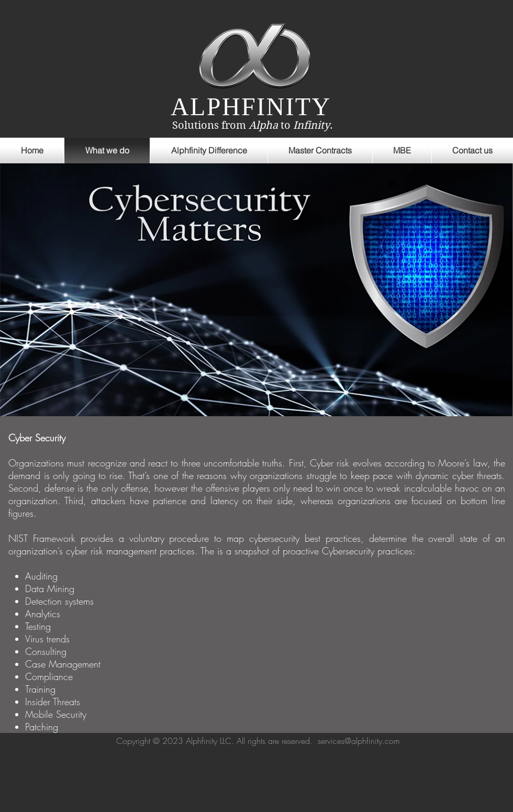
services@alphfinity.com (359, 741)
